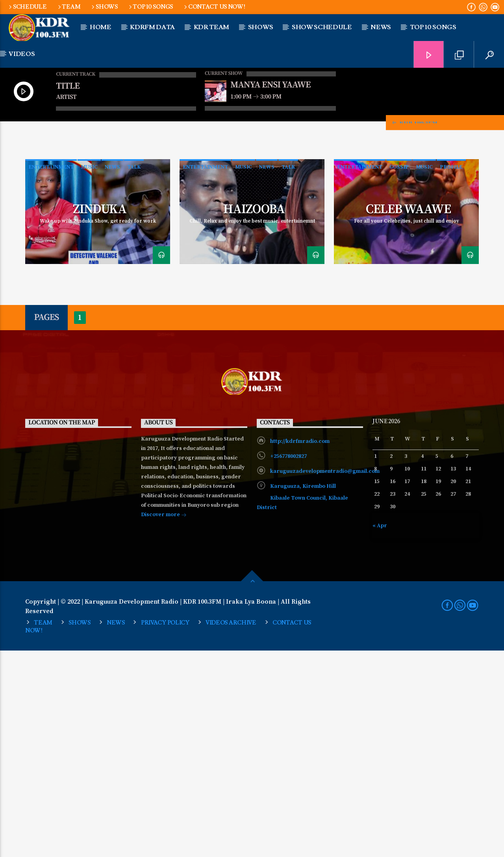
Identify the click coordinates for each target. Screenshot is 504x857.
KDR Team (211, 27)
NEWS (381, 27)
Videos (22, 54)
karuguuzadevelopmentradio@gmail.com (325, 678)
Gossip (399, 374)
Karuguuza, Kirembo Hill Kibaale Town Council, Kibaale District (302, 703)
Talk (134, 374)
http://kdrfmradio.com (300, 648)
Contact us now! (214, 7)
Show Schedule (322, 27)
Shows (260, 27)
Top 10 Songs (150, 7)
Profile (451, 374)
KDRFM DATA (152, 27)
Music (89, 374)
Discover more (164, 722)
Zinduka (99, 416)
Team (69, 7)
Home (101, 27)
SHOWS (104, 7)
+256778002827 (288, 663)
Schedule (27, 7)
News (112, 374)
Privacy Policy (165, 829)
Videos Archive (231, 829)
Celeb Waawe (408, 416)
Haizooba (254, 416)
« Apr (380, 732)
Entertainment (51, 374)
